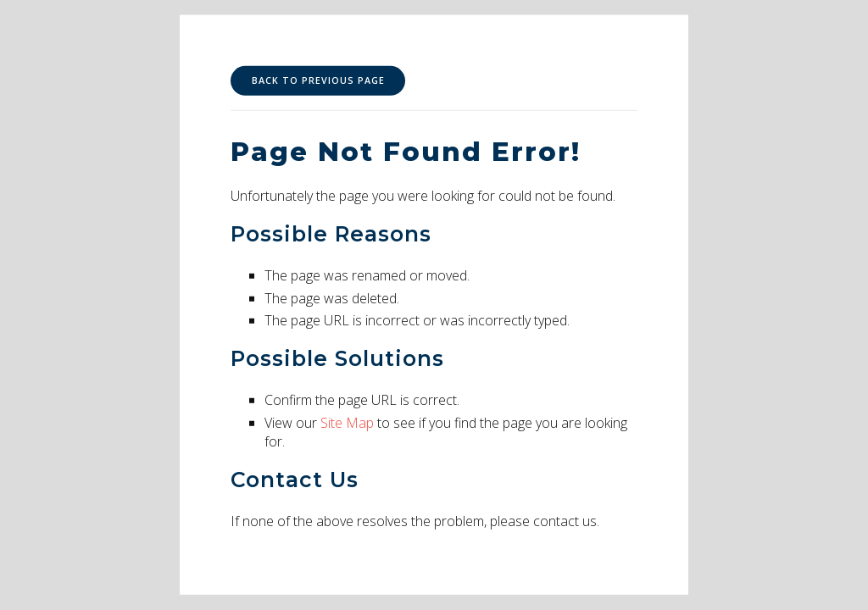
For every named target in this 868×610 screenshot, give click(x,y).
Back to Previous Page (318, 80)
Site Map (347, 423)
